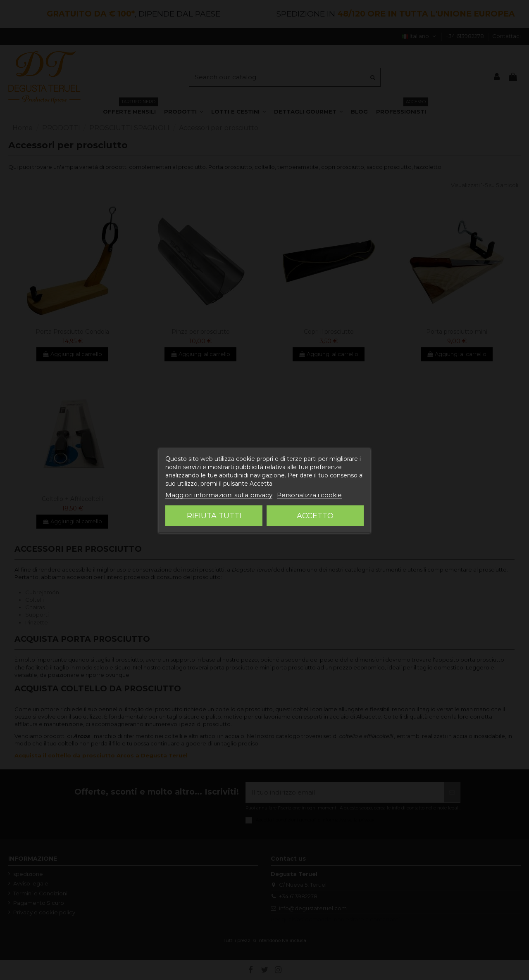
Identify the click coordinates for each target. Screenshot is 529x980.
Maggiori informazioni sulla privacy (219, 495)
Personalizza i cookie (309, 495)
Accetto (315, 515)
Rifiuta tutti (214, 515)
